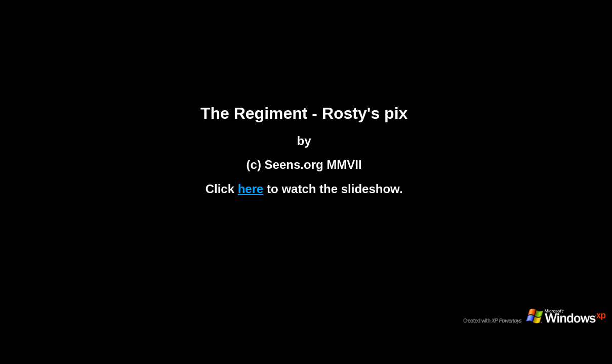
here (251, 189)
